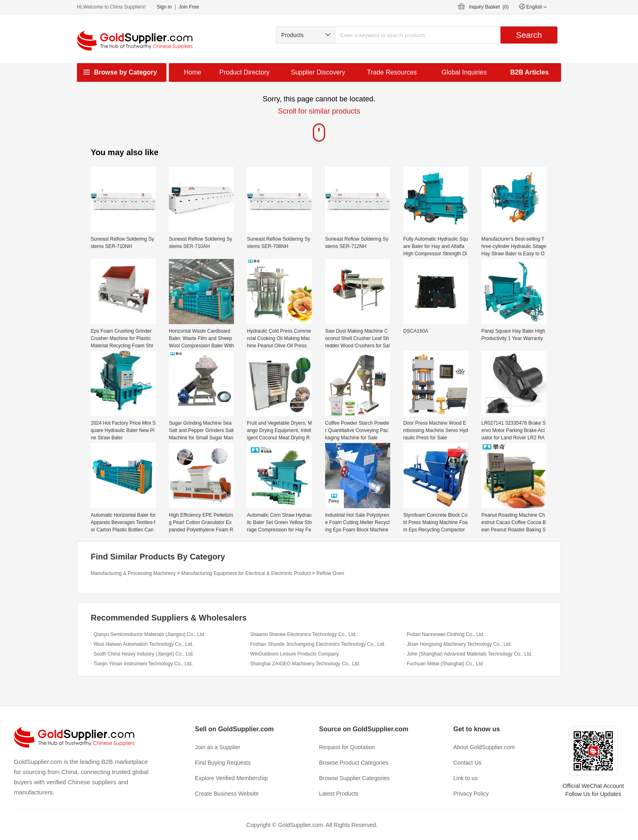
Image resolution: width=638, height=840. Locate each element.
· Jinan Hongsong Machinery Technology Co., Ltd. (458, 644)
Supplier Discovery (318, 72)
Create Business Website (227, 794)
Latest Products (339, 794)
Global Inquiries (464, 72)
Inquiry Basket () (489, 7)
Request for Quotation (347, 747)
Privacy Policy (471, 794)
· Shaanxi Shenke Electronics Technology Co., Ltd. (302, 634)
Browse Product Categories (354, 763)
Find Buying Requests (223, 763)
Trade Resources (392, 72)
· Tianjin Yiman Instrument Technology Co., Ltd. (142, 664)
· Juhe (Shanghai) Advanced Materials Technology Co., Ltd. (468, 654)
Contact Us (467, 763)
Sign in (164, 7)
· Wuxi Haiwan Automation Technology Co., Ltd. (142, 644)
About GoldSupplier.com (484, 747)
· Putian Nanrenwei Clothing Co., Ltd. (444, 634)
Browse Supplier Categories (354, 778)
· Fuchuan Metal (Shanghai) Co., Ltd (443, 664)
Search (529, 35)
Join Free (189, 7)
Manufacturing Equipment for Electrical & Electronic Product (246, 573)
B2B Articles (530, 72)
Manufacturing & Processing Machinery (133, 573)
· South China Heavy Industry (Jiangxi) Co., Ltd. (142, 654)
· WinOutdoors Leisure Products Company (293, 654)
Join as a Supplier (217, 747)
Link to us (465, 778)
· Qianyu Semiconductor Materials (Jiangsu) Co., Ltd (147, 634)
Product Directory (245, 72)
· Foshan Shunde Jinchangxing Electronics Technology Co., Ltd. (316, 644)
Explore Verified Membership (231, 778)
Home (193, 72)
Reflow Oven (330, 573)
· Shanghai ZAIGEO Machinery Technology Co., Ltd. (304, 664)
